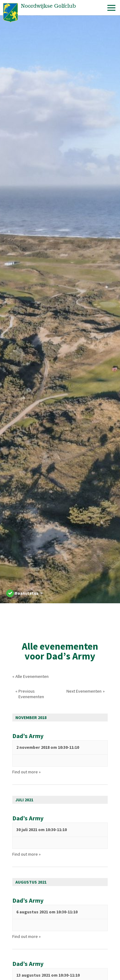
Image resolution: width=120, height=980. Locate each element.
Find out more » (26, 772)
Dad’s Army (28, 736)
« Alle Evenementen (30, 676)
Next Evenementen (86, 691)
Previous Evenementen (30, 694)
